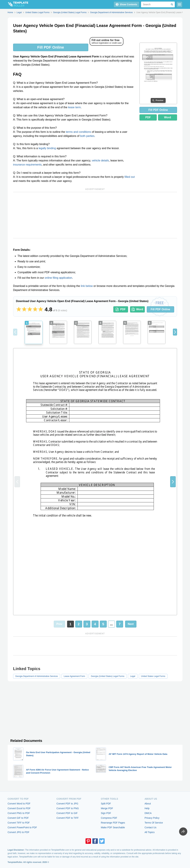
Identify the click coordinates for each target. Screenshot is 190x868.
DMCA (148, 813)
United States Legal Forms (153, 676)
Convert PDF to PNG (68, 808)
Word (168, 117)
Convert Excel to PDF (19, 808)
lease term (75, 107)
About (148, 804)
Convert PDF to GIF (67, 813)
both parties (87, 136)
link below (87, 286)
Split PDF (106, 804)
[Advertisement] (95, 215)
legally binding (47, 148)
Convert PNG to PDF (19, 813)
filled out (130, 177)
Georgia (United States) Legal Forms (108, 676)
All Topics (150, 832)
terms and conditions (79, 132)
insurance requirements (27, 165)
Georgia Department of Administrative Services (37, 676)
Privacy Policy (152, 818)
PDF (148, 117)
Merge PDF (107, 808)
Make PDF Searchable (113, 827)
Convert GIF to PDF (18, 818)
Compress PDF (109, 818)
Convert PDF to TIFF (68, 818)
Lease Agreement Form (74, 676)
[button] (175, 332)
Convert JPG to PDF (19, 832)
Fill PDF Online (51, 47)
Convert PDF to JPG (67, 804)
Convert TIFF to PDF (19, 823)
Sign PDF (106, 813)
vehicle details (100, 160)
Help (147, 808)
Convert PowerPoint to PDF (22, 827)
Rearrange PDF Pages (113, 823)
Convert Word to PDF (19, 804)
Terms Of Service (154, 823)
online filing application (58, 278)
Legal (133, 676)
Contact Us (150, 827)
